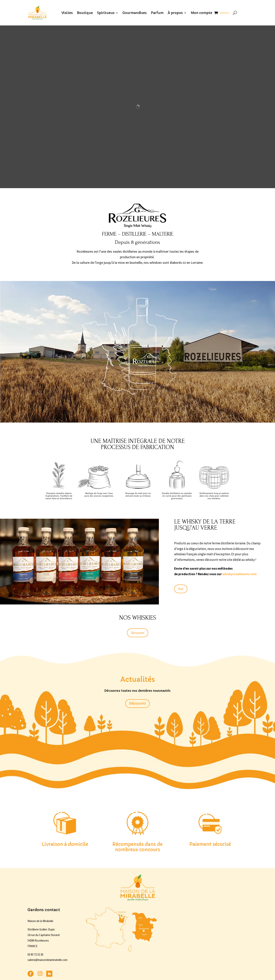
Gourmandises (135, 13)
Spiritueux (106, 13)
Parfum (157, 13)
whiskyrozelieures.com (239, 574)
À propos (175, 13)
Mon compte (201, 13)
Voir (181, 589)
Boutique (85, 13)
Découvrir (138, 633)
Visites (67, 13)
